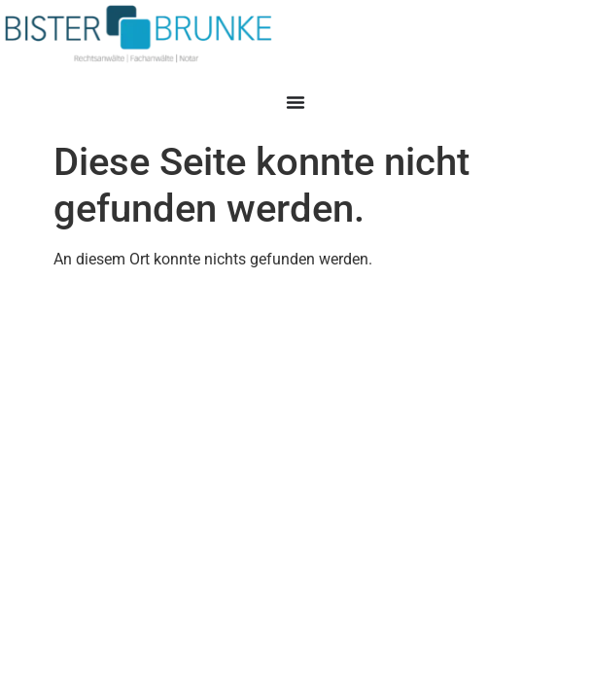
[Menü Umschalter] (296, 102)
